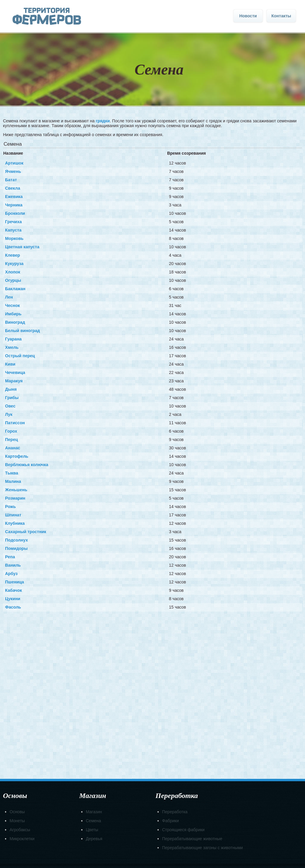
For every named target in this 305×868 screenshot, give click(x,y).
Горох (11, 431)
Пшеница (15, 582)
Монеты (17, 821)
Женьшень (16, 490)
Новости (248, 16)
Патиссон (15, 423)
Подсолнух (16, 540)
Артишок (14, 163)
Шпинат (13, 515)
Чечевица (15, 373)
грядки (103, 121)
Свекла (13, 188)
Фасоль (13, 607)
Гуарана (13, 339)
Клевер (13, 255)
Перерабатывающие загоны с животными (202, 848)
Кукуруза (14, 264)
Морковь (14, 238)
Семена (93, 821)
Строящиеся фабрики (183, 830)
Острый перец (20, 356)
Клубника (15, 523)
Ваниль (13, 565)
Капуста (13, 230)
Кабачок (13, 590)
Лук (9, 414)
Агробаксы (20, 830)
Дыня (11, 389)
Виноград (15, 322)
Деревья (94, 839)
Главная (47, 16)
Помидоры (16, 548)
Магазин (94, 812)
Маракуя (14, 381)
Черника (14, 205)
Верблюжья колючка (27, 465)
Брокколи (15, 213)
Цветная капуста (22, 247)
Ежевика (14, 197)
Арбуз (11, 574)
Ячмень (13, 171)
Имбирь (13, 314)
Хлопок (13, 272)
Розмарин (15, 498)
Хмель (12, 347)
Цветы (92, 830)
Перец (12, 440)
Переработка (175, 812)
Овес (10, 406)
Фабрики (170, 821)
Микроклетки (22, 839)
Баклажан (15, 289)
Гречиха (13, 222)
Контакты (281, 16)
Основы (17, 812)
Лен (9, 297)
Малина (13, 481)
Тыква (12, 473)
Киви (10, 364)
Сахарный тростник (26, 532)
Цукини (13, 599)
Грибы (12, 398)
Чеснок (12, 305)
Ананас (13, 448)
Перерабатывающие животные (192, 839)
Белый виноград (22, 331)
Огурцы (13, 280)
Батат (11, 180)
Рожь (10, 507)
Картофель (17, 456)
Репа (10, 557)
